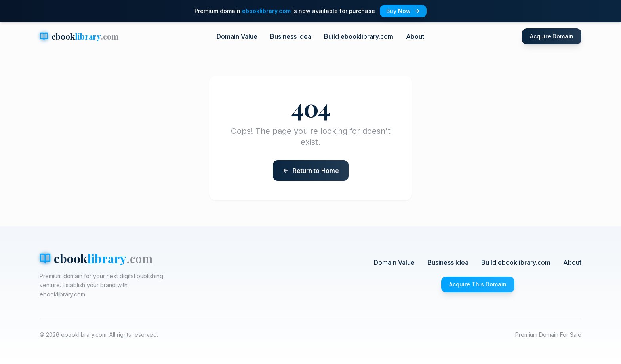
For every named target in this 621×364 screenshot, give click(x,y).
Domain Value (237, 36)
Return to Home (316, 171)
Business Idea (291, 36)
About (415, 36)
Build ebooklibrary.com (359, 36)
